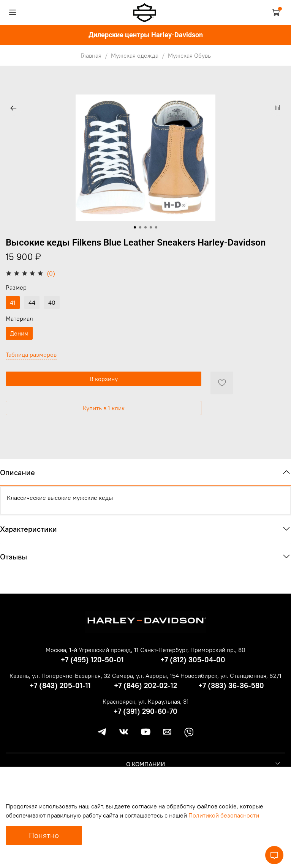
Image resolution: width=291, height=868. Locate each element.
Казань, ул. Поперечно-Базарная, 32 (60, 676)
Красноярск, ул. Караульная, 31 (146, 701)
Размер (16, 287)
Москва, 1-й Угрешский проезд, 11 (92, 650)
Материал (19, 319)
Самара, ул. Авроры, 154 (145, 676)
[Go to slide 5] (156, 227)
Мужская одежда (135, 55)
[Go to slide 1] (135, 227)
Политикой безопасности (224, 815)
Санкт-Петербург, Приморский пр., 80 (193, 650)
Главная (91, 55)
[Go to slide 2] (140, 227)
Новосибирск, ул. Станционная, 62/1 (231, 676)
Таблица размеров (31, 354)
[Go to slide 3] (145, 227)
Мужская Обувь (189, 55)
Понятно (44, 835)
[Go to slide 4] (151, 227)
